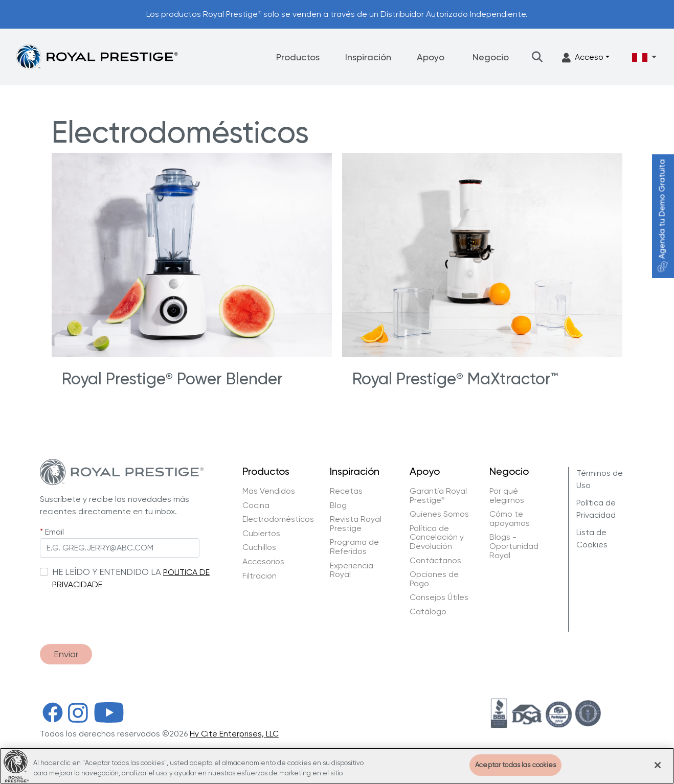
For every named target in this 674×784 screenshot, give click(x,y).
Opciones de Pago (434, 579)
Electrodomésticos (278, 519)
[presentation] (118, 612)
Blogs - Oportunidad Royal (514, 546)
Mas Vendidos (269, 491)
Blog (338, 505)
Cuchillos (259, 547)
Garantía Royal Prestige (438, 495)
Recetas (346, 491)
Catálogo (428, 612)
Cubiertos (261, 534)
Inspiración (368, 57)
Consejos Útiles (439, 597)
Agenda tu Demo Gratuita (662, 216)
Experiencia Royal (352, 570)
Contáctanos (435, 561)
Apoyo (431, 57)
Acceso (583, 57)
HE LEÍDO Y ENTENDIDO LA (107, 572)
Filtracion (260, 576)
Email (54, 532)
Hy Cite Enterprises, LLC (234, 734)
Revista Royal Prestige (356, 524)
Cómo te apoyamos (510, 518)
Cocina (256, 505)
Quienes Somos (439, 514)
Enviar (66, 654)
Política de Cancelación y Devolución (437, 537)
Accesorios (263, 562)
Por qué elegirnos (507, 495)
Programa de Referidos (354, 547)
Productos (298, 57)
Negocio (491, 57)
